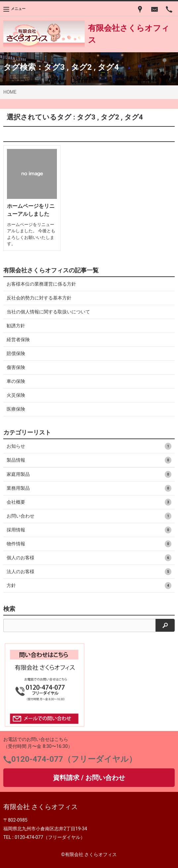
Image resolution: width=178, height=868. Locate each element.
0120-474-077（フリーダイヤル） (74, 759)
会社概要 (89, 502)
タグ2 (81, 67)
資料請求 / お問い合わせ (89, 778)
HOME (10, 92)
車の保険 (16, 381)
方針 (89, 586)
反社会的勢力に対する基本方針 (39, 298)
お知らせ (89, 446)
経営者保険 (18, 340)
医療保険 (16, 409)
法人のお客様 (89, 572)
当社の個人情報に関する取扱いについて (48, 312)
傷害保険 (16, 367)
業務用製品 (89, 488)
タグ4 (108, 67)
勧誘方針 (16, 326)
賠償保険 (16, 353)
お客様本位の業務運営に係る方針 (41, 284)
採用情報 (89, 530)
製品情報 (89, 460)
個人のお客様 (89, 558)
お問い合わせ (89, 516)
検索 (9, 609)
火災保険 (16, 395)
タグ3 (54, 67)
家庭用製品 (89, 474)
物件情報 (89, 544)
